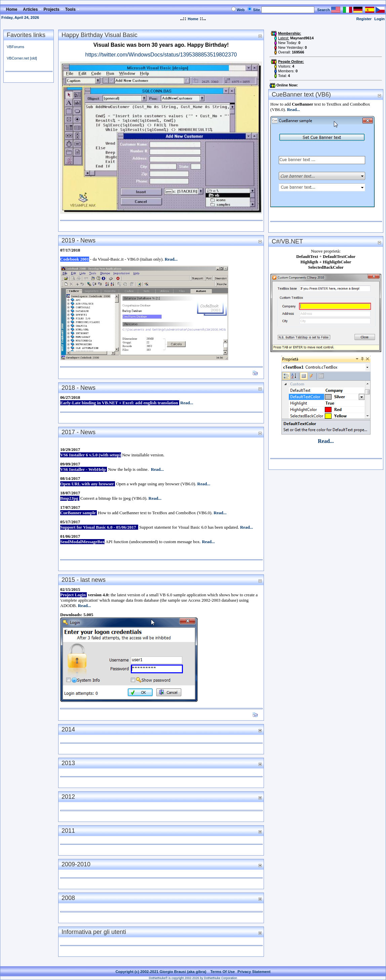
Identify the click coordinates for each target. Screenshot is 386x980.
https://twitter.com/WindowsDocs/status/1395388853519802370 (161, 55)
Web (241, 10)
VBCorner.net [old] (22, 58)
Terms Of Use (223, 972)
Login (379, 19)
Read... (171, 259)
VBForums (15, 47)
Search (323, 10)
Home (193, 19)
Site (256, 10)
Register (364, 19)
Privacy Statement (254, 972)
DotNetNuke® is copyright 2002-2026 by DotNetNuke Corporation (193, 978)
